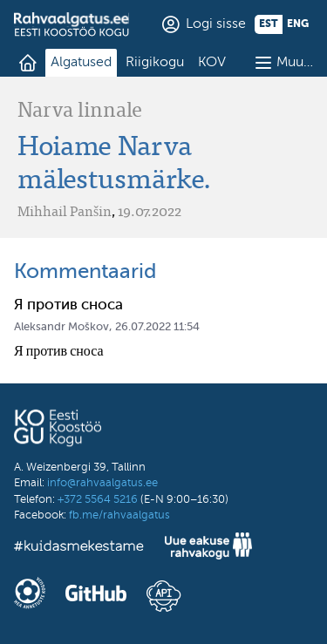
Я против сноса (68, 305)
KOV (212, 63)
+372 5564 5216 (98, 500)
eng (298, 24)
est (269, 24)
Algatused (81, 63)
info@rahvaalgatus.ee (102, 483)
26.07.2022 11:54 (157, 327)
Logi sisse (216, 24)
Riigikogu (155, 63)
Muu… (295, 63)
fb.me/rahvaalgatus (119, 515)
